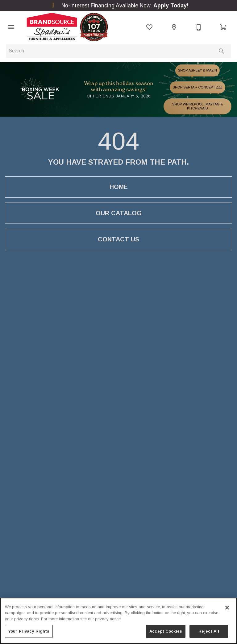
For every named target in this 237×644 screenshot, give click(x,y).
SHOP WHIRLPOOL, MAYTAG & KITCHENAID (197, 106)
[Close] (227, 608)
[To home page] (67, 27)
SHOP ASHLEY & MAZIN (197, 70)
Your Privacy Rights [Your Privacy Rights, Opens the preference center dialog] (29, 631)
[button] (11, 27)
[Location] (174, 27)
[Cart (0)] (223, 27)
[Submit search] (222, 51)
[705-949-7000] (199, 27)
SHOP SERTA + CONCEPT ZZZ (197, 87)
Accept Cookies (166, 631)
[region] (118, 621)
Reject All (209, 631)
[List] (149, 27)
